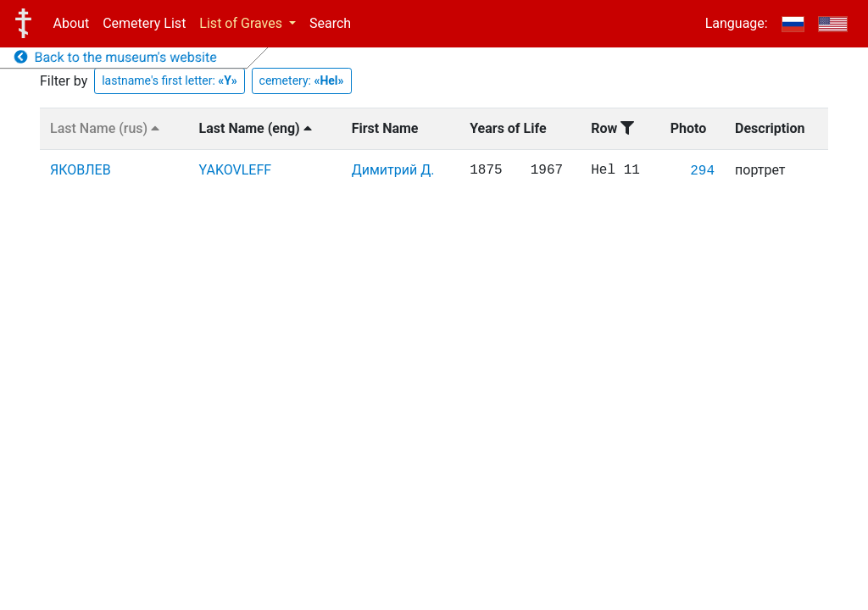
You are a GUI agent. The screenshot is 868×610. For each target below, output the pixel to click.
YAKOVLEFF (236, 170)
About (72, 23)
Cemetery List (144, 23)
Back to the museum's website (116, 57)
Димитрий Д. (393, 170)
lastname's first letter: (170, 80)
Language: (737, 23)
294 (702, 171)
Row (612, 128)
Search (330, 23)
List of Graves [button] (242, 23)
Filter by (64, 81)
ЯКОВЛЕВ (81, 170)
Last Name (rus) (105, 128)
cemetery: (302, 80)
